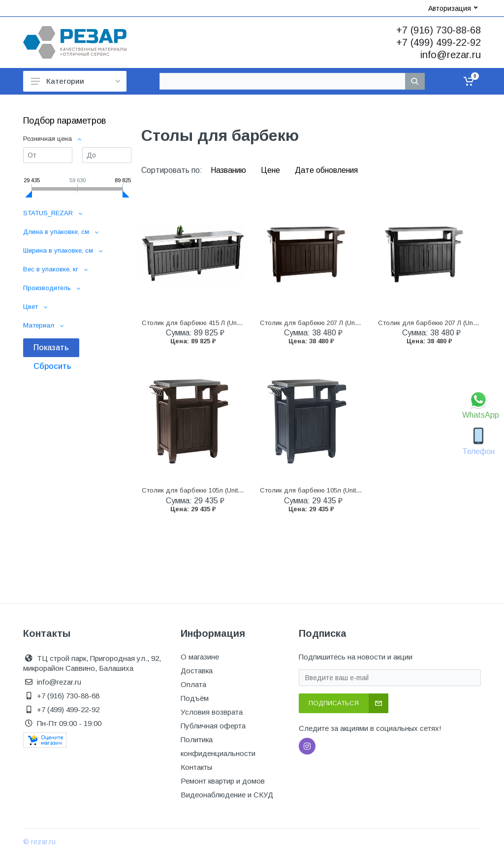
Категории (76, 81)
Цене (271, 170)
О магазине (200, 657)
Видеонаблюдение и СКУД (227, 795)
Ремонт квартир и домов (223, 781)
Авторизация (453, 8)
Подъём (195, 698)
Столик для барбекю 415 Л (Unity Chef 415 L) (210, 323)
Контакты (196, 767)
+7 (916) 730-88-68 (439, 30)
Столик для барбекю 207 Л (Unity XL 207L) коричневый (344, 323)
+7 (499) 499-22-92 (439, 42)
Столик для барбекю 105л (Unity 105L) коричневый (220, 490)
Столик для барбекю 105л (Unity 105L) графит (331, 490)
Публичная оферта (213, 726)
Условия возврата (212, 712)
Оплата (193, 684)
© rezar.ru (39, 842)
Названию (229, 170)
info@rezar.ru (451, 55)
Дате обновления (326, 170)
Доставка (197, 671)
